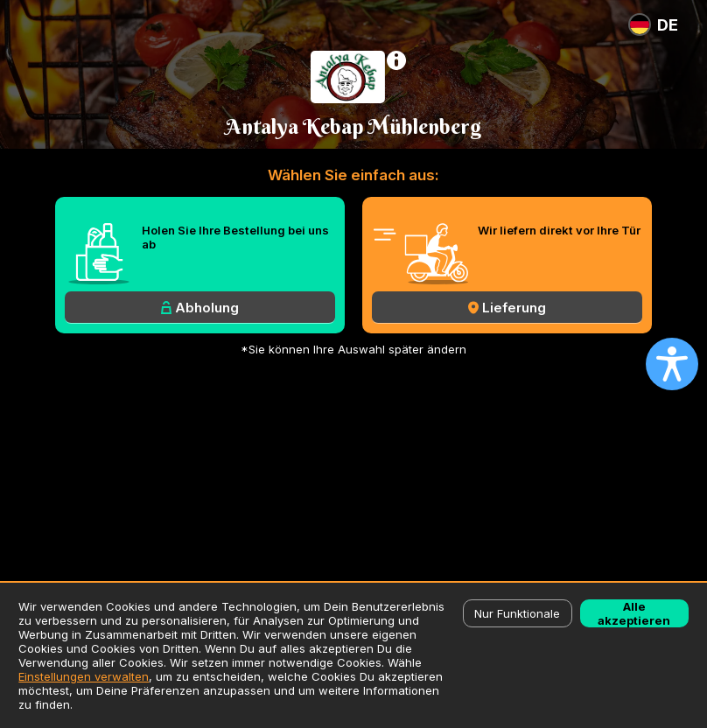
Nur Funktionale (517, 613)
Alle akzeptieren (634, 613)
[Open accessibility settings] (672, 364)
